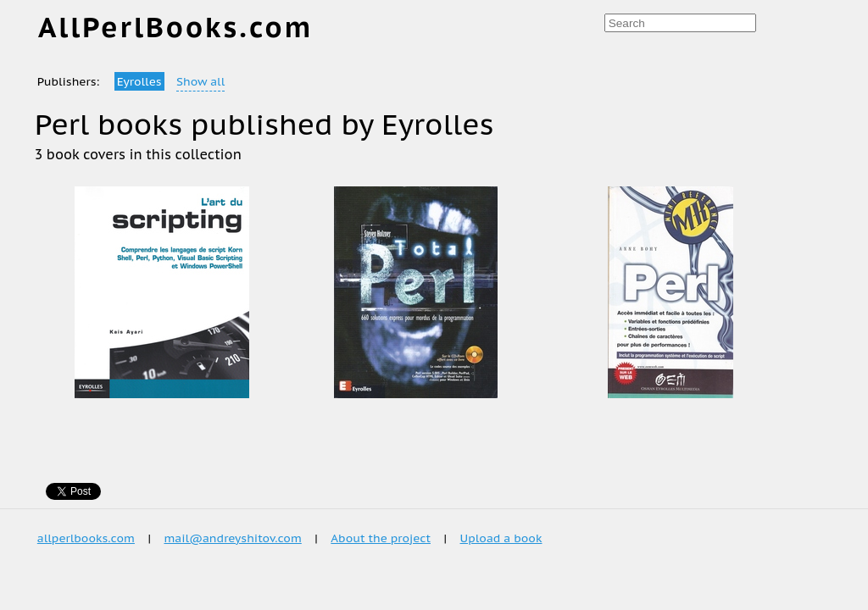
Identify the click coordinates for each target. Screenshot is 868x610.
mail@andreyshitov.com (232, 538)
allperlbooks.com (86, 538)
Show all (200, 81)
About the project (381, 538)
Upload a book (501, 538)
